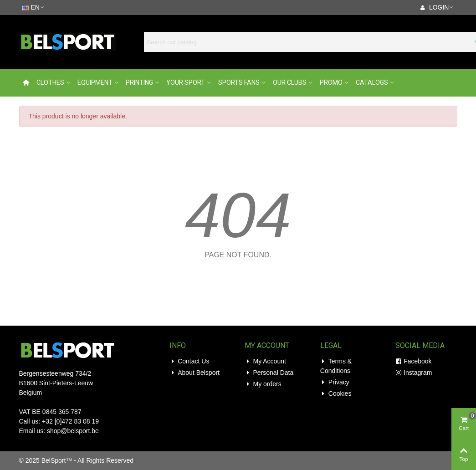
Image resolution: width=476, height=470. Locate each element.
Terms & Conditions (336, 365)
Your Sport (186, 82)
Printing (139, 82)
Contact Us (189, 361)
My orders (263, 384)
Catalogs (372, 82)
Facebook (413, 361)
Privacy (335, 382)
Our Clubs (290, 82)
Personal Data (269, 373)
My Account (265, 361)
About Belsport (194, 373)
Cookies (336, 394)
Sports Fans (239, 82)
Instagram (414, 373)
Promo (331, 82)
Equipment (95, 82)
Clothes (50, 82)
